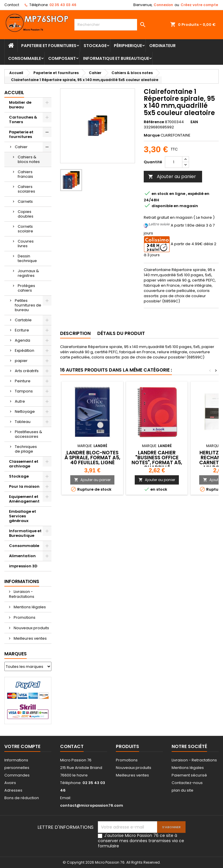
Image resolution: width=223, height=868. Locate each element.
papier (21, 361)
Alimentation (22, 556)
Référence (154, 122)
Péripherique (128, 46)
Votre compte (22, 746)
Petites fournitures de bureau (28, 305)
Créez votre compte (199, 5)
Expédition (25, 350)
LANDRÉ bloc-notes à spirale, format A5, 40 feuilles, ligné (92, 458)
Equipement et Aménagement (24, 499)
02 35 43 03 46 (63, 5)
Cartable (23, 320)
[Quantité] (174, 162)
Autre (20, 401)
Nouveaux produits (31, 628)
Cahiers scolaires (26, 189)
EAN (194, 122)
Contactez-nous (187, 783)
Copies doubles (26, 214)
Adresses (13, 790)
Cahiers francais (25, 174)
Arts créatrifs (27, 371)
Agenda (23, 340)
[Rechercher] (111, 25)
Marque (152, 135)
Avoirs (10, 783)
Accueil (14, 93)
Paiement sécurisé (189, 775)
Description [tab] (75, 333)
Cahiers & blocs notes (29, 159)
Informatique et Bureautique (116, 58)
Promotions (24, 617)
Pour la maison (24, 486)
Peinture (23, 381)
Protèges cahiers (26, 288)
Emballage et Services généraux (23, 516)
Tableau (23, 422)
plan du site (182, 790)
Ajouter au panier (172, 176)
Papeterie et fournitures (49, 46)
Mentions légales (29, 607)
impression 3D (23, 566)
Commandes (17, 775)
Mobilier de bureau (20, 105)
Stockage (95, 46)
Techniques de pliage (26, 449)
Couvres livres (26, 244)
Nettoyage (25, 411)
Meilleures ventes (30, 638)
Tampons (24, 391)
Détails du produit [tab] (121, 333)
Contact (12, 5)
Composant (62, 58)
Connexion (163, 5)
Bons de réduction (22, 798)
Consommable (25, 58)
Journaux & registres (28, 273)
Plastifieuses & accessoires (28, 434)
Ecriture (22, 330)
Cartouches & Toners (23, 120)
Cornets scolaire (25, 229)
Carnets (25, 201)
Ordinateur (162, 46)
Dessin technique (27, 258)
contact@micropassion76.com (92, 805)
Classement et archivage (24, 464)
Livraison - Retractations (22, 594)
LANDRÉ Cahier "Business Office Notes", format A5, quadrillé (157, 460)
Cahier (21, 147)
